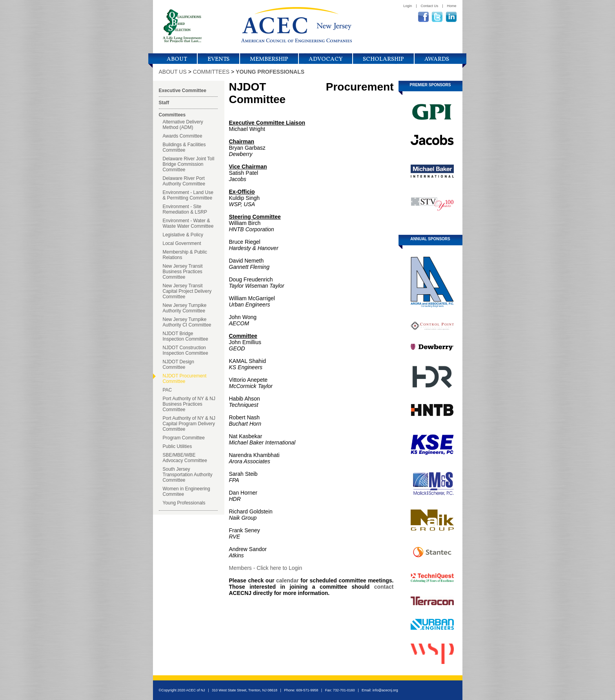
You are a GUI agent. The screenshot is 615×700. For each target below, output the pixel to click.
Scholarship (383, 59)
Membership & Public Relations (185, 255)
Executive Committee (183, 91)
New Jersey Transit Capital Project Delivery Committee (187, 291)
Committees (172, 115)
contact (384, 587)
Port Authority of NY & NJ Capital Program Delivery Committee (189, 424)
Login (408, 6)
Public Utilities (177, 446)
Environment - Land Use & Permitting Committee (188, 195)
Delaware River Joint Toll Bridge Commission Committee (189, 164)
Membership (269, 59)
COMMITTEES (211, 72)
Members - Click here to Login (266, 568)
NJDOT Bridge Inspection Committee (186, 336)
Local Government (182, 243)
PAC (167, 390)
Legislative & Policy (183, 235)
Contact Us (430, 6)
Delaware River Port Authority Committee (184, 181)
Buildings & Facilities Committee (184, 147)
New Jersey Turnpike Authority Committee (185, 308)
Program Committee (184, 438)
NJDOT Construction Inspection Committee (186, 350)
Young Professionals (184, 503)
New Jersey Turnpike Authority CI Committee (187, 322)
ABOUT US (173, 72)
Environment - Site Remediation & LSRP (185, 209)
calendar (287, 580)
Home (451, 6)
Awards (437, 59)
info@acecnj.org (385, 690)
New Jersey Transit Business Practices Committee (183, 272)
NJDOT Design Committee (178, 365)
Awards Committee (183, 136)
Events (218, 59)
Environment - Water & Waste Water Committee (188, 223)
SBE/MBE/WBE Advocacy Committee (185, 458)
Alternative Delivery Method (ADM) (183, 125)
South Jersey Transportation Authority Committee (188, 475)
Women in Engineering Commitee (187, 491)
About (177, 59)
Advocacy (326, 59)
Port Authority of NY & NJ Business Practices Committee (189, 404)
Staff (164, 103)
